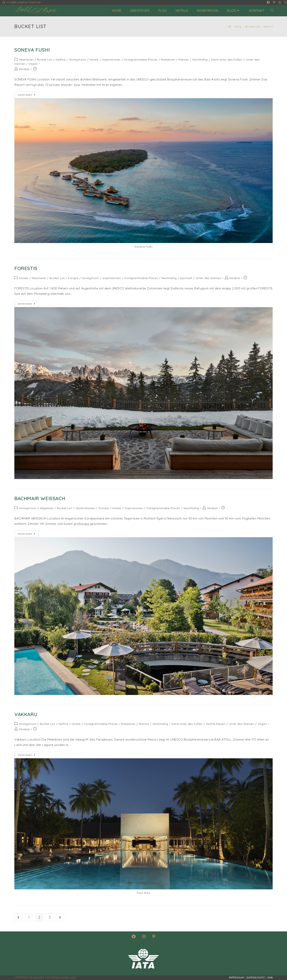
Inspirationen (111, 60)
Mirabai (24, 69)
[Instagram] (144, 937)
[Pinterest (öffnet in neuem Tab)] (274, 2)
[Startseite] (230, 26)
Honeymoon (78, 60)
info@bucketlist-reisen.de (24, 2)
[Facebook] (134, 937)
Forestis (26, 268)
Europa (73, 278)
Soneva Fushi (32, 50)
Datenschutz (256, 978)
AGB (270, 978)
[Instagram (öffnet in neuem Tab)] (280, 2)
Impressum (236, 978)
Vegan (33, 64)
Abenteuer (26, 60)
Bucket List (45, 60)
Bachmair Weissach (40, 498)
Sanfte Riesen (216, 724)
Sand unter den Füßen (227, 60)
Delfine (61, 60)
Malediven (168, 60)
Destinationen (86, 508)
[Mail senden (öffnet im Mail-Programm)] (285, 2)
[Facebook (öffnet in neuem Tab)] (268, 2)
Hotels (94, 60)
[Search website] (272, 11)
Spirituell (186, 278)
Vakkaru (26, 714)
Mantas (184, 60)
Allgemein (47, 508)
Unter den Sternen (208, 278)
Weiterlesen (28, 96)
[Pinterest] (154, 937)
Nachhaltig (200, 60)
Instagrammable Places (141, 60)
